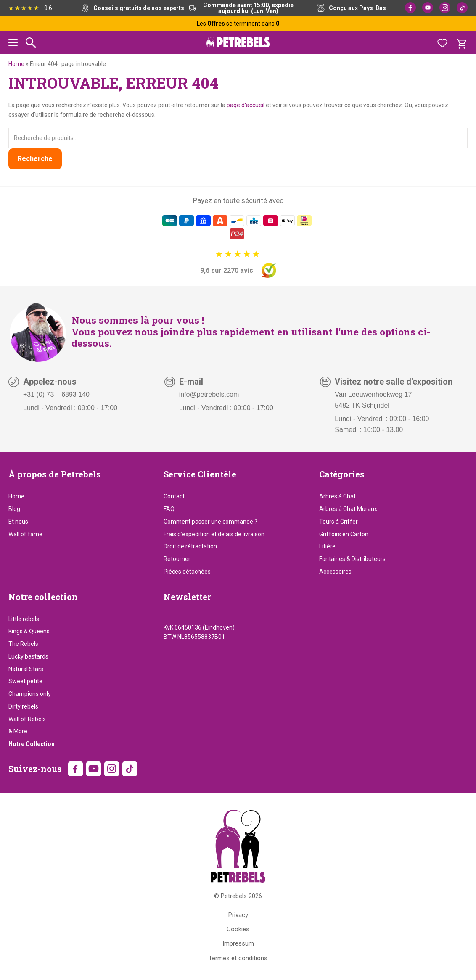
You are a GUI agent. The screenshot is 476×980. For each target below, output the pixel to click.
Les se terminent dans (238, 24)
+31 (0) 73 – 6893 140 (56, 394)
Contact (174, 496)
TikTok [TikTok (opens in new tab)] (462, 8)
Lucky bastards (28, 656)
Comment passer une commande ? (210, 522)
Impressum (238, 943)
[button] (13, 44)
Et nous (18, 522)
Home (16, 64)
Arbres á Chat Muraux (348, 509)
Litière (327, 546)
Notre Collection (32, 744)
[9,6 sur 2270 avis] (238, 264)
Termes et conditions (238, 958)
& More (18, 731)
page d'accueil (246, 105)
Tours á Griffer (338, 522)
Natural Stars (26, 669)
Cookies (238, 929)
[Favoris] (442, 43)
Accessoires (335, 572)
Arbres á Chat (337, 496)
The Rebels (23, 644)
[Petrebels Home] (238, 846)
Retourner (177, 559)
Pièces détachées (187, 572)
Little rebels (24, 619)
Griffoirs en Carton (344, 534)
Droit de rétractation (190, 546)
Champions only (30, 694)
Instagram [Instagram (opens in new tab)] (445, 8)
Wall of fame (25, 534)
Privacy (238, 915)
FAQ (169, 509)
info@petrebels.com (209, 394)
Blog (14, 509)
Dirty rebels (23, 706)
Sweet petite (25, 681)
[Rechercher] (31, 43)
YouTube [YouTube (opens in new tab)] (428, 8)
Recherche (35, 159)
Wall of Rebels (27, 719)
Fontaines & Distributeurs (352, 559)
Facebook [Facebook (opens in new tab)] (410, 8)
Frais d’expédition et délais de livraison (214, 534)
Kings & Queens (29, 631)
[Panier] (461, 43)
